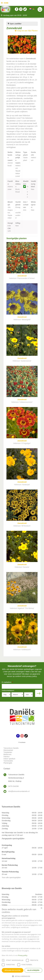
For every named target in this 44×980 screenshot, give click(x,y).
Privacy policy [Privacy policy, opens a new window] (23, 955)
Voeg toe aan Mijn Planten (27, 31)
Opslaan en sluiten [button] (13, 970)
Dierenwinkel (8, 750)
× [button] (41, 908)
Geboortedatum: (8, 690)
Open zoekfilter (15, 24)
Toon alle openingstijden (11, 877)
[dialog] (22, 943)
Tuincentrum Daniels (11, 748)
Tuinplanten (8, 752)
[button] (22, 976)
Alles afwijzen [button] (33, 970)
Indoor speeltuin (9, 759)
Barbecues (7, 754)
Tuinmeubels (8, 761)
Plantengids (8, 763)
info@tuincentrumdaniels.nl (19, 791)
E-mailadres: (7, 682)
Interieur (7, 757)
